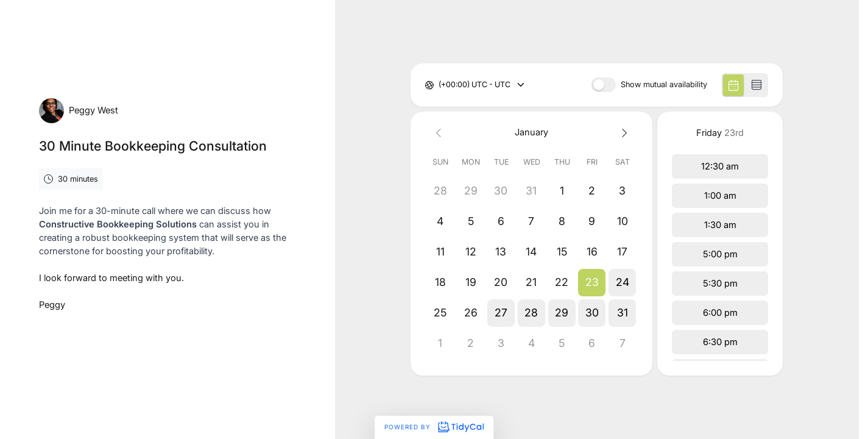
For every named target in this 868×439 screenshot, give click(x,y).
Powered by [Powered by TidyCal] (434, 427)
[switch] (604, 85)
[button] (592, 282)
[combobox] (439, 85)
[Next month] (623, 133)
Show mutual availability (664, 85)
